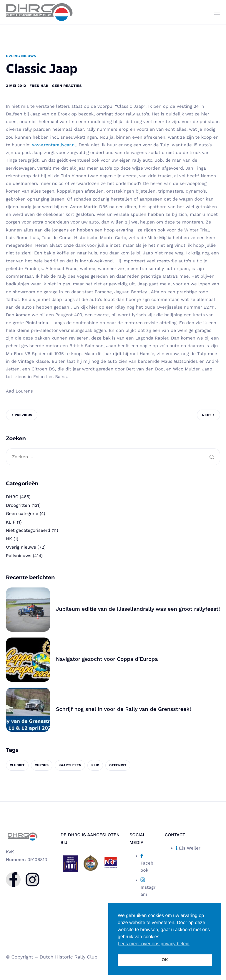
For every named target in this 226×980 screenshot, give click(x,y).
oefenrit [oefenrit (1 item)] (118, 767)
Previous (23, 415)
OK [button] (165, 960)
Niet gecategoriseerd (28, 532)
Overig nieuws (21, 56)
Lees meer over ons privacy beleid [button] (154, 944)
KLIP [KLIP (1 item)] (95, 767)
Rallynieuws (19, 557)
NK (9, 540)
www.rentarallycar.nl (54, 145)
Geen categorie (22, 515)
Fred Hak (39, 86)
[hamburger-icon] (217, 12)
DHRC (12, 499)
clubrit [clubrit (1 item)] (17, 767)
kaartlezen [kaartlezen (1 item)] (70, 767)
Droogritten (18, 507)
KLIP (11, 524)
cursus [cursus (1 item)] (42, 767)
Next (207, 415)
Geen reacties (67, 86)
